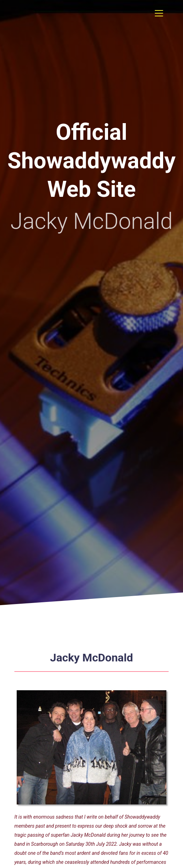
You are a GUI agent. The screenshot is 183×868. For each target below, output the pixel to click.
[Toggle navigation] (159, 13)
